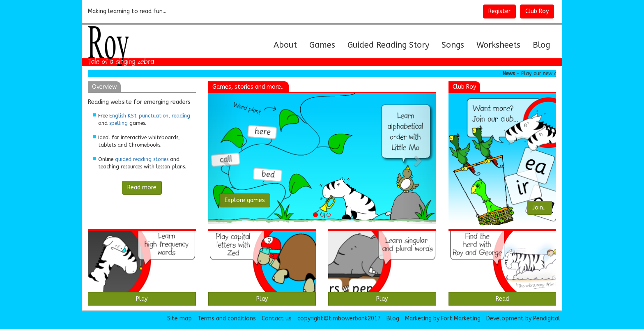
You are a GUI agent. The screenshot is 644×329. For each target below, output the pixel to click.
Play (142, 299)
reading (181, 116)
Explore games (245, 200)
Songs (453, 45)
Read (502, 299)
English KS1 (123, 116)
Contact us (277, 319)
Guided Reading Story (388, 45)
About (288, 45)
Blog (541, 45)
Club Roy (537, 11)
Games (322, 45)
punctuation (154, 116)
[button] (225, 158)
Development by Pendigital (523, 319)
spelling (118, 123)
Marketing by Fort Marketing (443, 319)
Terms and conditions (227, 319)
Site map (179, 319)
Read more (142, 188)
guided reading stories (142, 159)
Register (499, 11)
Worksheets (498, 45)
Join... (539, 208)
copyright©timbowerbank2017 (339, 319)
